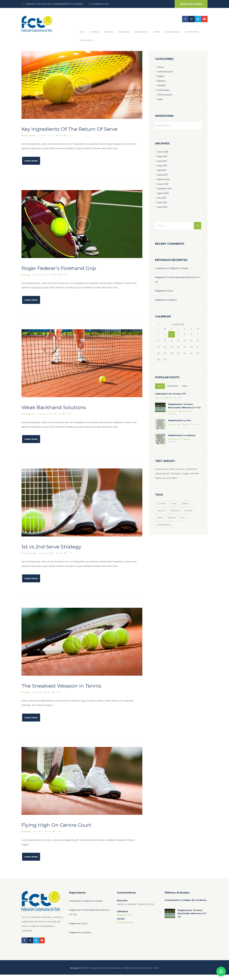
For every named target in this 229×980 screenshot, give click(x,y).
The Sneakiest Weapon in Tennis (73, 691)
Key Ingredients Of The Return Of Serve (74, 132)
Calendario (124, 32)
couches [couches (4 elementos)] (162, 511)
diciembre (165, 189)
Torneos (95, 32)
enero (163, 152)
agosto (164, 194)
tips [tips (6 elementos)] (185, 526)
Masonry (162, 81)
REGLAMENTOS (141, 32)
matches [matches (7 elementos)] (162, 519)
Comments (174, 387)
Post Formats (164, 90)
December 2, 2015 (48, 143)
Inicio (83, 32)
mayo (163, 157)
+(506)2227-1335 (126, 920)
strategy (33, 143)
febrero (164, 180)
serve (26, 143)
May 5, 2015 (160, 400)
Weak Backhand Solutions (63, 413)
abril (162, 171)
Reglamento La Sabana (167, 301)
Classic (161, 67)
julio (162, 198)
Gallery (161, 76)
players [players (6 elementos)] (192, 519)
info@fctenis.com (100, 4)
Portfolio (162, 85)
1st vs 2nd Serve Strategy (61, 552)
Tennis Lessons (165, 94)
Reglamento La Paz (165, 292)
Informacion (86, 40)
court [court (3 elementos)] (175, 511)
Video (160, 99)
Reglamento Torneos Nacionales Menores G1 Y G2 (183, 411)
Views (161, 387)
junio (163, 161)
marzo (163, 175)
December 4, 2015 (176, 447)
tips (34, 420)
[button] (221, 971)
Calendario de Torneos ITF (171, 396)
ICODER (157, 32)
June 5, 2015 (39, 836)
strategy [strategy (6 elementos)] (173, 526)
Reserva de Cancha (191, 4)
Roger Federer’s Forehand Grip (71, 275)
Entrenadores (173, 32)
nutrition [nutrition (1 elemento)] (177, 519)
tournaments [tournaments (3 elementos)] (165, 534)
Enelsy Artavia (187, 418)
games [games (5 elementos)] (188, 511)
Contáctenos (192, 32)
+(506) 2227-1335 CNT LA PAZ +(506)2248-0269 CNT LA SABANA (54, 4)
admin (171, 400)
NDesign (74, 973)
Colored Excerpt (165, 71)
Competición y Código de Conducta (173, 269)
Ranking (109, 32)
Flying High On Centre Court (67, 829)
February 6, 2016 (175, 432)
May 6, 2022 (173, 418)
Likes (186, 387)
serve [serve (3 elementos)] (160, 526)
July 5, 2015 (39, 698)
